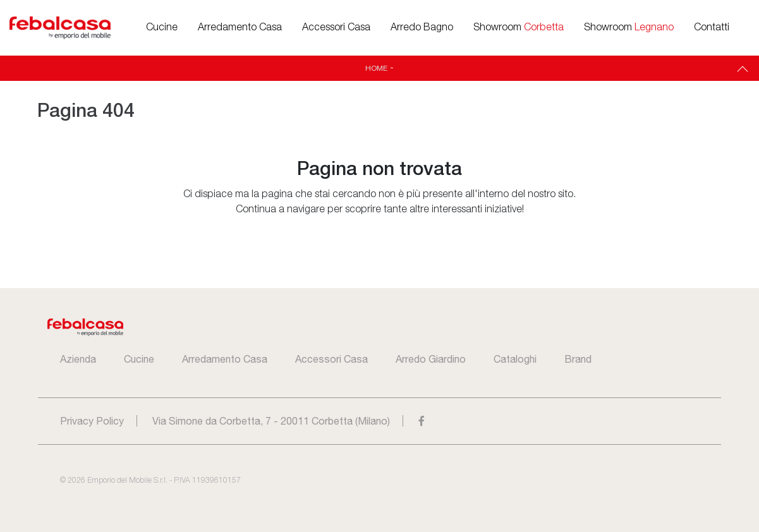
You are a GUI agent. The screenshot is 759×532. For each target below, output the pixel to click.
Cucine (162, 28)
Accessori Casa (336, 28)
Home (376, 68)
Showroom (519, 28)
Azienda (78, 359)
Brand (578, 359)
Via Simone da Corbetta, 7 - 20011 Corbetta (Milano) (271, 421)
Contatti (712, 28)
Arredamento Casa (240, 28)
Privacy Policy (92, 421)
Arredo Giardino (431, 359)
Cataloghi (515, 359)
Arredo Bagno (422, 28)
